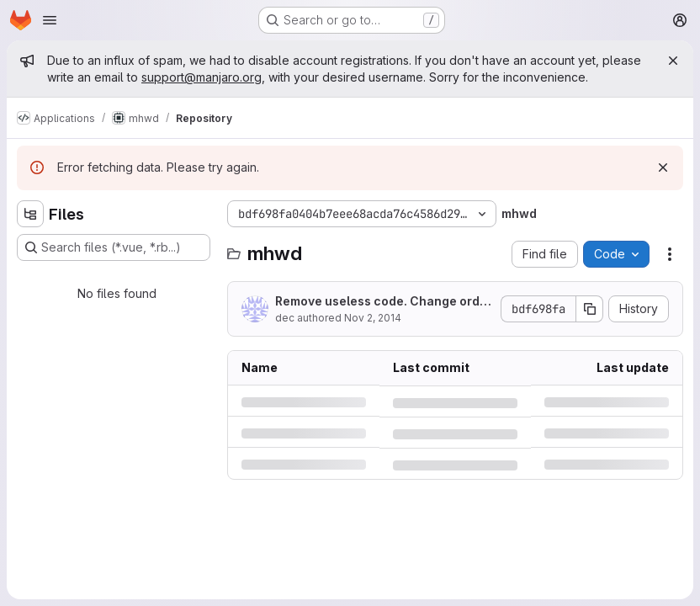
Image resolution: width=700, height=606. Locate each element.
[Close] (673, 61)
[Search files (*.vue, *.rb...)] (114, 247)
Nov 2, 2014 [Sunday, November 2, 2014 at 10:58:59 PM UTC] (373, 318)
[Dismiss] (663, 167)
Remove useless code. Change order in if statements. (384, 302)
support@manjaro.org (202, 77)
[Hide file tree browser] (30, 214)
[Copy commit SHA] (590, 309)
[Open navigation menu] (50, 20)
